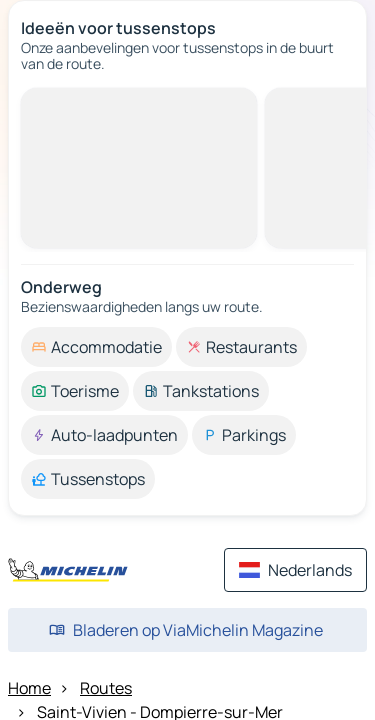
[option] (96, 347)
